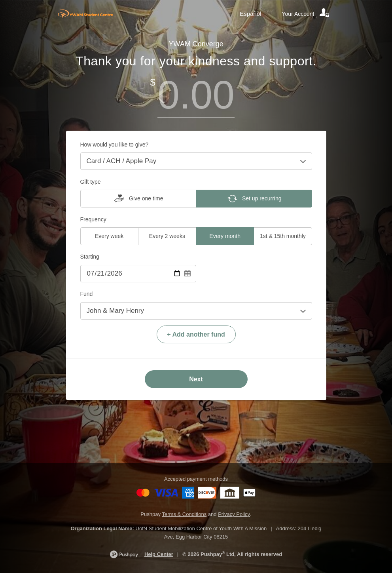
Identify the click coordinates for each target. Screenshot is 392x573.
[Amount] (196, 95)
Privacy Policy (234, 514)
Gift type (91, 182)
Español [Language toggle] (250, 14)
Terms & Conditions (185, 514)
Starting (90, 257)
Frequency (93, 219)
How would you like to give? (115, 145)
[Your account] (306, 14)
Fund (87, 294)
